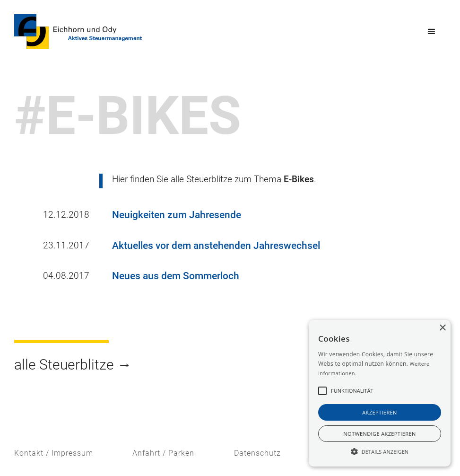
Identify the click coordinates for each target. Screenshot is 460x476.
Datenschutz (257, 453)
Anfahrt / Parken (163, 453)
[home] (78, 31)
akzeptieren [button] (380, 412)
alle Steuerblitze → (73, 365)
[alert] (380, 393)
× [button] (442, 328)
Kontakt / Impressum (54, 453)
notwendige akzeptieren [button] (379, 434)
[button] (432, 32)
